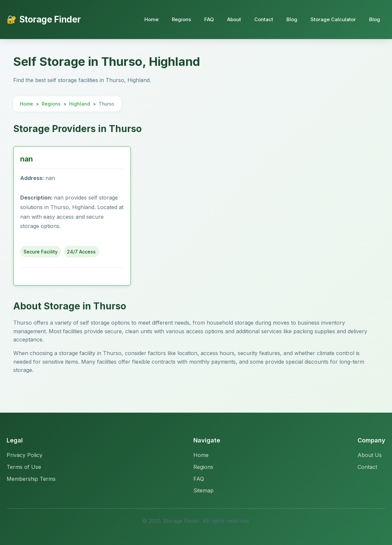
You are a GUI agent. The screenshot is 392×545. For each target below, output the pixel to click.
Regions (181, 19)
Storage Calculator (333, 19)
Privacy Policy (24, 455)
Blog (292, 19)
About (234, 19)
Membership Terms (31, 479)
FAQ (209, 19)
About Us (370, 455)
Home (151, 19)
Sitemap (203, 490)
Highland (80, 104)
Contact (264, 19)
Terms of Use (24, 467)
